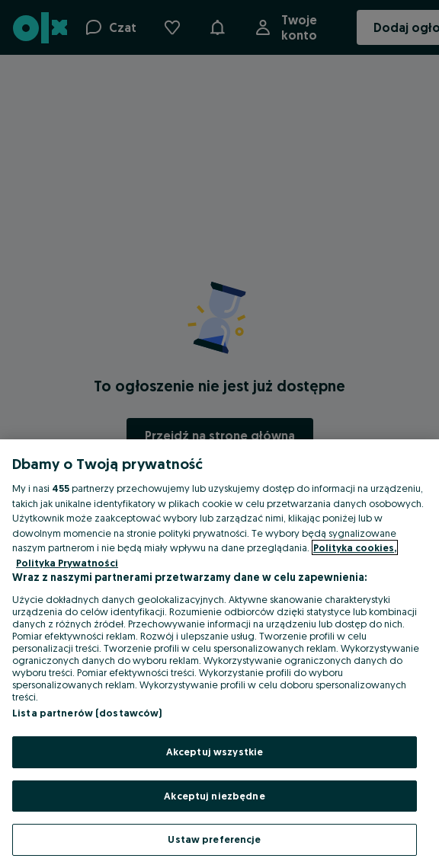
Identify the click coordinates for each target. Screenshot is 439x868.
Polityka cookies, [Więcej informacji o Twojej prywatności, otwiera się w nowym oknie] (355, 547)
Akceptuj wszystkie (215, 752)
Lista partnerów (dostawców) (87, 713)
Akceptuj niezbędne (214, 796)
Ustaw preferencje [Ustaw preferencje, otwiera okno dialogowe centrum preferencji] (214, 839)
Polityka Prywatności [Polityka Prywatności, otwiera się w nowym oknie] (67, 563)
